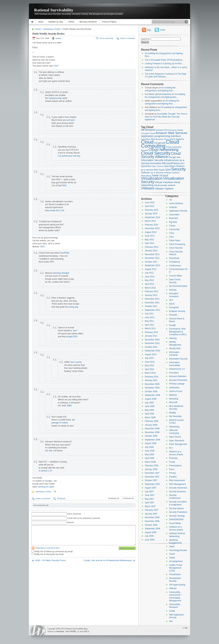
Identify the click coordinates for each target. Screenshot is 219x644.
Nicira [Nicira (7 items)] (176, 163)
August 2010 (151, 354)
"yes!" (75, 331)
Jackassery (48, 29)
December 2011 (152, 299)
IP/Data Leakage (177, 384)
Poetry (58, 29)
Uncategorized (176, 561)
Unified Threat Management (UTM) (176, 568)
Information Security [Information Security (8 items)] (152, 160)
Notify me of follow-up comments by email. (54, 552)
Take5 (172, 547)
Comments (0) (128, 498)
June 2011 (150, 317)
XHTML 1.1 (74, 631)
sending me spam (46, 487)
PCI (171, 448)
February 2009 (152, 421)
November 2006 (152, 521)
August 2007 (151, 488)
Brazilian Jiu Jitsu (56, 22)
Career (172, 226)
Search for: (146, 39)
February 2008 (152, 466)
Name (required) (74, 514)
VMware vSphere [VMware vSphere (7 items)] (164, 189)
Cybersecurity (55, 98)
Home (33, 22)
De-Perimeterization (178, 286)
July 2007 (149, 492)
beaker (59, 38)
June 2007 (150, 495)
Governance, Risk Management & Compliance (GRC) (178, 332)
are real (49, 451)
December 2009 (152, 384)
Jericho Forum (176, 391)
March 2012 (150, 288)
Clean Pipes (175, 240)
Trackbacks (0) (113, 498)
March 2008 (150, 462)
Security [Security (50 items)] (179, 169)
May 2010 (149, 365)
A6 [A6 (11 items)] (143, 130)
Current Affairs (176, 276)
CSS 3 (86, 631)
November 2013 (152, 228)
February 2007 (152, 510)
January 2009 (151, 425)
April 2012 (149, 284)
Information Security (178, 359)
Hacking (173, 338)
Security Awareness (178, 488)
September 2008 (152, 440)
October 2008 (151, 436)
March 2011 (150, 328)
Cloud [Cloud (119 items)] (147, 142)
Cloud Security (176, 248)
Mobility (173, 413)
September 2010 (152, 351)
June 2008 (150, 451)
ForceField (64, 253)
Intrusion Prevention (178, 380)
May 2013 (149, 240)
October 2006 (151, 525)
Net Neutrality (175, 416)
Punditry (173, 477)
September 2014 (152, 217)
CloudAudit (174, 258)
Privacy (172, 473)
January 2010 (151, 380)
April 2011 (149, 325)
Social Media (175, 523)
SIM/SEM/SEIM (176, 519)
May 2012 (149, 280)
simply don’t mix (57, 210)
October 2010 (151, 347)
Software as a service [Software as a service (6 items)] (152, 172)
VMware (173, 588)
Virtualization (175, 574)
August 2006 (151, 532)
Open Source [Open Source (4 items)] (158, 166)
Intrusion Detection (178, 376)
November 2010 (152, 343)
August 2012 (151, 269)
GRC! (43, 247)
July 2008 (149, 447)
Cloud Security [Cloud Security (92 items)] (156, 153)
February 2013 (152, 247)
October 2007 (151, 480)
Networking (174, 427)
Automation (174, 215)
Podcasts (173, 458)
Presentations (175, 466)
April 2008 (149, 458)
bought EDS (72, 337)
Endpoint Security (177, 311)
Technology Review (178, 550)
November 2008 (152, 432)
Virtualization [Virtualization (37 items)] (152, 178)
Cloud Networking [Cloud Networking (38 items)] (164, 150)
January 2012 (151, 295)
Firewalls (173, 315)
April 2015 (149, 206)
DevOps (173, 290)
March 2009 (150, 418)
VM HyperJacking (177, 585)
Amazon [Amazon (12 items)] (150, 130)
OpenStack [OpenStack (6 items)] (170, 166)
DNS (64, 186)
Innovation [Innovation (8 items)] (156, 163)
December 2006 (152, 517)
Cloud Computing (177, 244)
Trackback (61, 498)
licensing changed (61, 273)
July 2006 (149, 536)
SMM (69, 406)
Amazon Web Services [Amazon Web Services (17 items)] (171, 133)
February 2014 (152, 225)
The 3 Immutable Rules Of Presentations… (165, 60)
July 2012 (149, 273)
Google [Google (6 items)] (172, 157)
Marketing (174, 399)
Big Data (173, 222)
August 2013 (151, 232)
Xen (171, 621)
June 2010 (150, 362)
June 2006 (150, 540)
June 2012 (150, 277)
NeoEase (60, 631)
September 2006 (152, 529)
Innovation (174, 373)
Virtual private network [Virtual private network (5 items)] (165, 185)
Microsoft (173, 402)
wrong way (73, 307)
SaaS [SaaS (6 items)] (162, 170)
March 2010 (150, 373)
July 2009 (149, 403)
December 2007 (152, 473)
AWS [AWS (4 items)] (153, 139)
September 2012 (152, 265)
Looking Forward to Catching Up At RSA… (164, 64)
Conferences (175, 266)
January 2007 (151, 514)
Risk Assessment (177, 480)
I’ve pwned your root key (69, 156)
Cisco (172, 233)
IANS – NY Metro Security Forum (51, 560)
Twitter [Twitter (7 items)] (155, 176)
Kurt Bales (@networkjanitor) (158, 94)
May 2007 (149, 499)
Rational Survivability (54, 10)
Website (71, 522)
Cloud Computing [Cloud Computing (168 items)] (160, 144)
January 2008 (151, 469)
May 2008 (149, 455)
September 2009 (152, 395)
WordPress (38, 630)
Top (186, 628)
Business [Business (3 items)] (160, 139)
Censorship (174, 229)
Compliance (174, 262)
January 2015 (151, 214)
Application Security (178, 211)
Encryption (174, 307)
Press (172, 469)
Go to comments (106, 38)
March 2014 (150, 221)
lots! (56, 66)
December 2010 (152, 340)
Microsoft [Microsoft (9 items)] (168, 163)
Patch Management (178, 444)
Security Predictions (178, 512)
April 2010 (149, 369)
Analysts (173, 207)
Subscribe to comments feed (47, 548)
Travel (172, 554)
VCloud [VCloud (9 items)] (164, 175)
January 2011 (151, 336)
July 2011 (149, 314)
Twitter (163, 30)
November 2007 (152, 477)
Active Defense (176, 203)
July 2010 (149, 358)
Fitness (71, 22)
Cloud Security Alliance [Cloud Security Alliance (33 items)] (161, 155)
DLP (171, 300)
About (41, 22)
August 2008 (151, 443)
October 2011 (151, 306)
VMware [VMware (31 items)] (148, 188)
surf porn (71, 120)
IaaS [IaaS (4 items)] (179, 157)
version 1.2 (46, 471)
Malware (173, 395)
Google (172, 325)
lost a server (76, 362)
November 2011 (152, 303)
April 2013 (149, 243)
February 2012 (152, 291)
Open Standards (177, 441)
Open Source (175, 437)
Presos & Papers (109, 22)
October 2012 (151, 262)
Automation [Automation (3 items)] (146, 139)
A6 (170, 200)
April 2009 (149, 414)
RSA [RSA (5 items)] (156, 170)
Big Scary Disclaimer (88, 22)
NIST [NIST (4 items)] (182, 163)
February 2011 (152, 332)
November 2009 (152, 388)
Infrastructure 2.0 (177, 369)
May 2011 (149, 321)
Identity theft (175, 348)
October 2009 (151, 391)
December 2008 (152, 429)
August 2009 (151, 399)
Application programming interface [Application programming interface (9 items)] (161, 136)
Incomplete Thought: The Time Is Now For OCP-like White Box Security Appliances (166, 117)
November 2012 (152, 258)
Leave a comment (127, 38)
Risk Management (177, 484)
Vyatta (172, 611)
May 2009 (149, 410)
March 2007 (150, 506)
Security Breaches (177, 492)
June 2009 (150, 406)
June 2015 (150, 203)
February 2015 (152, 210)
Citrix (171, 237)
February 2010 (152, 377)
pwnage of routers (60, 423)
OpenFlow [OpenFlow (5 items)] (146, 166)
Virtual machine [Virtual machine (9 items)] (164, 182)
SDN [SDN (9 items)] (168, 170)
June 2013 (150, 236)
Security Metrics (176, 508)
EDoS (172, 304)
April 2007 (149, 503)
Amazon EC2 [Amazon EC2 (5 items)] (162, 130)
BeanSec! (174, 218)
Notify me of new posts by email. (49, 554)
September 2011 (152, 310)
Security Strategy (177, 516)
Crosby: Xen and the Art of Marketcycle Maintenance (108, 560)
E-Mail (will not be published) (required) (84, 518)
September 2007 (152, 484)
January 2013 (151, 251)
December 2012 (152, 254)
